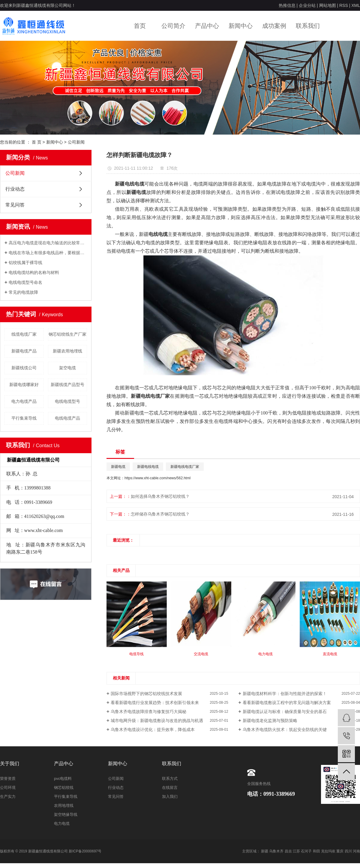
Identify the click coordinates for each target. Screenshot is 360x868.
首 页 (37, 142)
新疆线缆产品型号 (67, 385)
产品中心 (207, 26)
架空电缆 (67, 368)
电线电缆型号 (67, 401)
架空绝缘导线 (66, 814)
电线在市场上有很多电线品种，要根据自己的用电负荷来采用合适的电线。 (48, 253)
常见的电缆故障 (23, 292)
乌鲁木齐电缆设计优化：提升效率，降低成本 (153, 730)
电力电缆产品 (24, 401)
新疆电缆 (118, 467)
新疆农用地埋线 (67, 351)
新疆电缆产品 (24, 351)
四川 (348, 851)
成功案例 (274, 26)
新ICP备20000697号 (85, 851)
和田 (316, 851)
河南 (356, 851)
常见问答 (15, 205)
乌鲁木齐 (276, 851)
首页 (140, 26)
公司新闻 (76, 142)
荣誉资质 (8, 779)
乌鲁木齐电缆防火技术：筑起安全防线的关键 (285, 730)
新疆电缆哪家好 (24, 385)
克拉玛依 (328, 851)
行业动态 (15, 189)
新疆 (265, 851)
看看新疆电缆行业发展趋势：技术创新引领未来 (155, 703)
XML (356, 5)
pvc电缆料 (63, 779)
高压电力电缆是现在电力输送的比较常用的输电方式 (48, 243)
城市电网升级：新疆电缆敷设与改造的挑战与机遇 (157, 721)
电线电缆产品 (67, 418)
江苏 (296, 851)
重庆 (340, 851)
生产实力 (8, 797)
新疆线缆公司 (24, 368)
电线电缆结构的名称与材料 (34, 272)
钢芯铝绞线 (64, 788)
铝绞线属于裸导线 (25, 263)
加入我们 (170, 797)
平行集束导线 (24, 418)
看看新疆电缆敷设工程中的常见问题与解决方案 (287, 703)
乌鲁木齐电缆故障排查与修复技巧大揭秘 (148, 712)
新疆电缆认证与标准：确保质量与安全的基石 (285, 712)
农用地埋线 (64, 806)
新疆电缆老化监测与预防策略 (270, 721)
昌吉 (288, 851)
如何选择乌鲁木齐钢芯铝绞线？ (160, 496)
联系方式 (170, 779)
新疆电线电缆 (148, 467)
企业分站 (307, 5)
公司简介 (173, 26)
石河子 (306, 851)
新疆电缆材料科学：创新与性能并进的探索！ (285, 694)
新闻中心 (241, 26)
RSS (344, 5)
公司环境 (8, 788)
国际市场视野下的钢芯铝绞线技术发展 (146, 694)
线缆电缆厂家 (24, 334)
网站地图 (328, 5)
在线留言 (170, 788)
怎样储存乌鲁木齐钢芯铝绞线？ (160, 514)
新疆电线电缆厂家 (185, 467)
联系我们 (308, 26)
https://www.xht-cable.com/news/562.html (157, 478)
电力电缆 (62, 823)
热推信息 (287, 5)
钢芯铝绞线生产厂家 (67, 334)
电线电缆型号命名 (25, 282)
